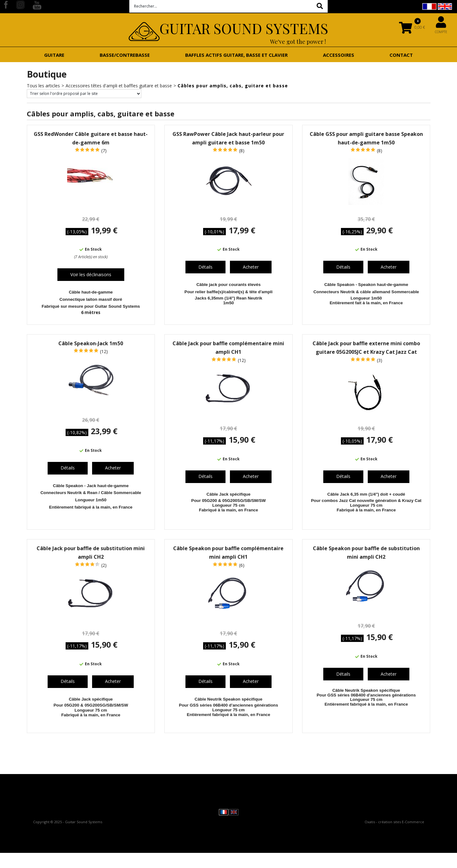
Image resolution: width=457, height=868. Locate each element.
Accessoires (339, 55)
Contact (401, 55)
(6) (242, 565)
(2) (104, 565)
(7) (104, 151)
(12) (104, 351)
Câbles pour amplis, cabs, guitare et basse (233, 86)
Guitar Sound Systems (244, 28)
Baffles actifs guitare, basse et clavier (236, 55)
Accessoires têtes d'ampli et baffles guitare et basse (119, 86)
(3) (380, 360)
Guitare (54, 55)
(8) (242, 151)
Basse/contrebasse (125, 55)
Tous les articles (43, 86)
